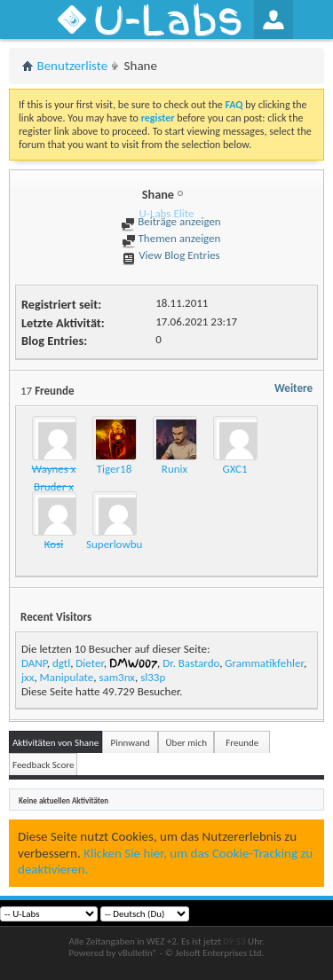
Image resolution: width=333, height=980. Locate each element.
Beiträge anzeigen (170, 221)
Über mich (186, 743)
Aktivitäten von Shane (55, 743)
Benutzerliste (73, 66)
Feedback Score (43, 765)
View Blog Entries (170, 255)
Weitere (293, 388)
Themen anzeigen (171, 238)
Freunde (242, 743)
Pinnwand (131, 743)
